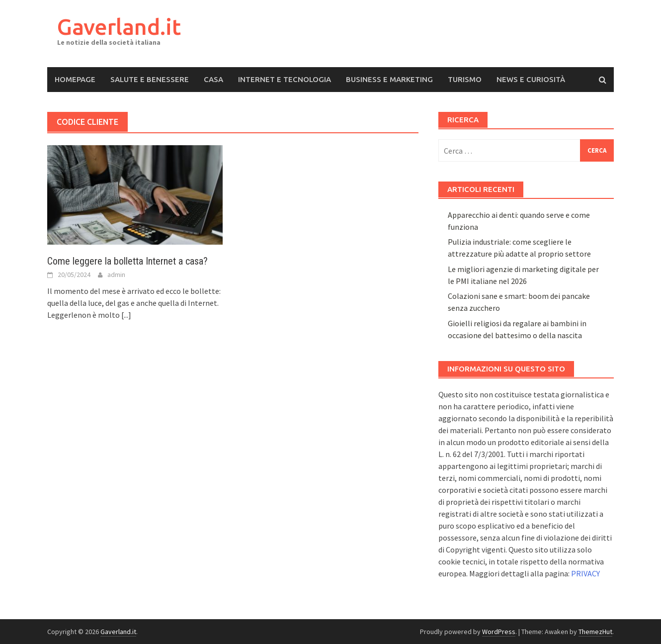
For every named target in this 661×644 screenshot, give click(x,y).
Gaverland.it (119, 27)
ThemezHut (595, 632)
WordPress (499, 632)
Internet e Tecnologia (285, 79)
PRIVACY (585, 573)
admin (116, 275)
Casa (213, 79)
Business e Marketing (389, 79)
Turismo (465, 79)
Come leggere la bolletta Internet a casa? (127, 261)
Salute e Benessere (150, 79)
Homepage (75, 79)
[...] (126, 315)
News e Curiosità (531, 79)
